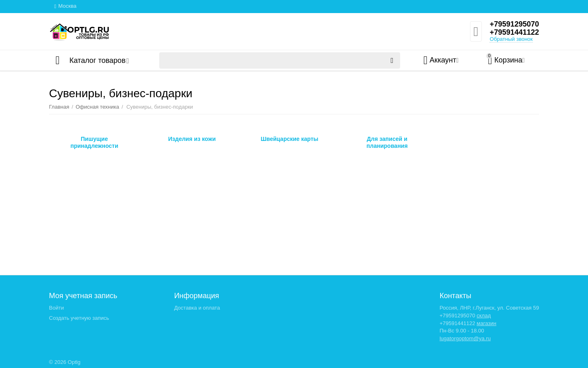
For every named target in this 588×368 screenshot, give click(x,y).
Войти (56, 308)
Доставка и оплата (197, 308)
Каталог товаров (97, 60)
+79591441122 (514, 32)
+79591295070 (514, 24)
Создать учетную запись (79, 318)
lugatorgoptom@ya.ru (465, 338)
